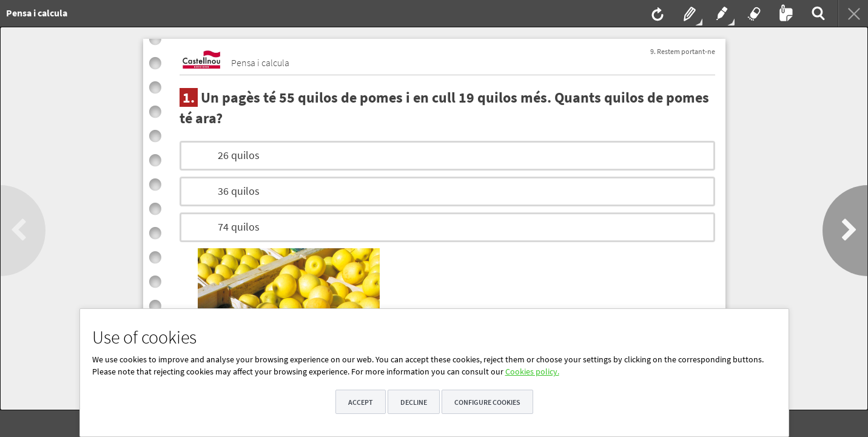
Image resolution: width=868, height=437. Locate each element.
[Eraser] (753, 13)
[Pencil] (688, 13)
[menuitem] (288, 13)
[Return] (853, 13)
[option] (447, 156)
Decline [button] (414, 402)
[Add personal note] (785, 13)
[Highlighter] (721, 13)
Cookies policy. (532, 371)
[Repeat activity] (656, 13)
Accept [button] (361, 402)
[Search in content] (817, 13)
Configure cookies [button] (487, 402)
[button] (23, 231)
